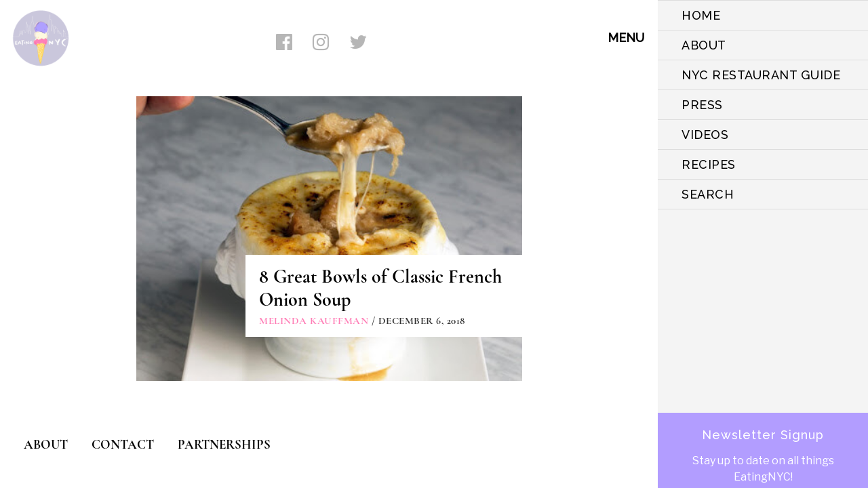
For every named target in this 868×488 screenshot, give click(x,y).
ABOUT (704, 45)
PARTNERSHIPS (224, 444)
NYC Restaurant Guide (761, 75)
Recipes (709, 164)
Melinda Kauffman (314, 321)
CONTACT (123, 444)
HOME (701, 15)
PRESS (702, 105)
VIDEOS (705, 135)
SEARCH (708, 194)
